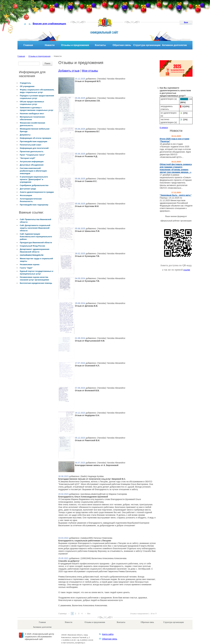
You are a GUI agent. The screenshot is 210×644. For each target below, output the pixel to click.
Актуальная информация (32, 162)
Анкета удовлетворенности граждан (37, 192)
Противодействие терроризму (34, 205)
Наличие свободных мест (32, 114)
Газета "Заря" (26, 268)
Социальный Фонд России (32, 246)
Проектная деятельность (32, 151)
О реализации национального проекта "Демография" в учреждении (34, 179)
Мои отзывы (90, 71)
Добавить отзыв (69, 71)
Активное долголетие (174, 45)
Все (89, 614)
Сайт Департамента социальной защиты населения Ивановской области (35, 228)
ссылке (187, 270)
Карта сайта (108, 634)
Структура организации (147, 45)
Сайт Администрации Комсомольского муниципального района (36, 237)
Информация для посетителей (34, 148)
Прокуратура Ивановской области (36, 243)
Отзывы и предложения (75, 45)
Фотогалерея (26, 195)
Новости (50, 45)
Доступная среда (28, 189)
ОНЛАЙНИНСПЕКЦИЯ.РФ (32, 255)
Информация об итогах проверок (35, 138)
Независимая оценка (30, 264)
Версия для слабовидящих (49, 24)
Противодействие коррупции (34, 141)
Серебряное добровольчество (34, 185)
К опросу (164, 128)
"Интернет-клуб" (28, 158)
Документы (25, 135)
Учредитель (25, 83)
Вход (186, 22)
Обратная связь (122, 45)
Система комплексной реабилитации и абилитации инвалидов (33, 171)
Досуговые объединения (32, 165)
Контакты (100, 45)
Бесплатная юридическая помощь (36, 283)
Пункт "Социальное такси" (32, 155)
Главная (28, 45)
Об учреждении (27, 86)
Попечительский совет (31, 145)
